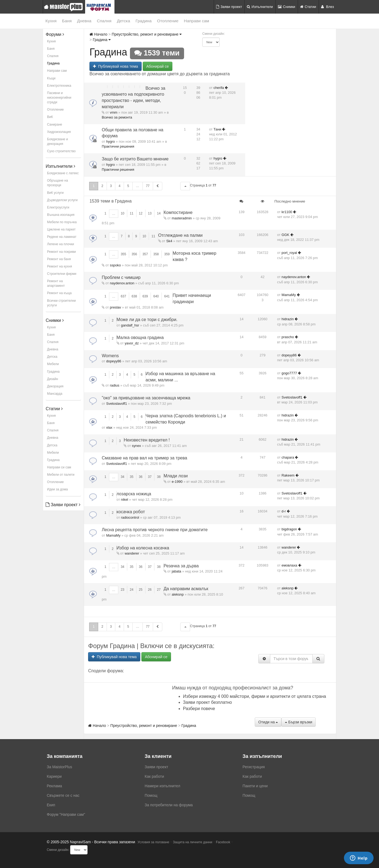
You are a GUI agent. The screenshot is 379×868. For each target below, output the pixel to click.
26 (150, 590)
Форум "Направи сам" (66, 814)
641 (167, 296)
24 (131, 590)
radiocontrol (130, 517)
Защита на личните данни (193, 842)
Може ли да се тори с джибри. (147, 320)
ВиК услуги (55, 193)
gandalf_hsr (130, 325)
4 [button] (119, 186)
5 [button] (128, 186)
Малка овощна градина (140, 337)
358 (156, 254)
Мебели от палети (61, 475)
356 (134, 254)
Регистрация (254, 767)
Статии (308, 7)
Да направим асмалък (186, 589)
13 (150, 213)
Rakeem (288, 475)
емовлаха (290, 565)
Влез (327, 7)
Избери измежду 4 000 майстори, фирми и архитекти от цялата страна (254, 696)
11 (131, 213)
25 (141, 590)
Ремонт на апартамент (56, 283)
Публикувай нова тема (115, 66)
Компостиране (178, 212)
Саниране (55, 125)
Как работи (154, 776)
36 (141, 477)
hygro (110, 141)
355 (123, 254)
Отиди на (268, 722)
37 (150, 477)
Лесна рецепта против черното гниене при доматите (155, 530)
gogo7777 (289, 373)
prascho (288, 337)
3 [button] (111, 186)
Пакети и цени (255, 786)
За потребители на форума (169, 805)
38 (159, 477)
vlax (109, 427)
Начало (98, 34)
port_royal (289, 253)
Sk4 (169, 241)
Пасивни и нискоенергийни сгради (59, 98)
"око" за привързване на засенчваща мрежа (146, 398)
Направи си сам (59, 467)
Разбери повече (199, 709)
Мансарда (55, 394)
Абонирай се (158, 66)
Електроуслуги (58, 207)
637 (123, 296)
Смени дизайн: (214, 34)
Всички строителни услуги (61, 303)
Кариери (54, 776)
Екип (51, 805)
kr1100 (287, 212)
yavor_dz (132, 343)
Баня (67, 21)
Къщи (51, 78)
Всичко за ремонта (117, 117)
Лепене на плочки (60, 244)
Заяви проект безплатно (207, 702)
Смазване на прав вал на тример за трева (144, 458)
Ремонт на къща (59, 293)
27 (159, 590)
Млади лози (176, 476)
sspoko (115, 265)
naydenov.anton (122, 283)
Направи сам (196, 21)
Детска (124, 21)
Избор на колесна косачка (143, 548)
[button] (185, 186)
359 (167, 254)
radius (115, 385)
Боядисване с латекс (63, 173)
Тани (217, 129)
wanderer (132, 553)
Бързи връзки (299, 722)
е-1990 (177, 482)
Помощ (151, 795)
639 (145, 296)
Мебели (53, 364)
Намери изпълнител (162, 786)
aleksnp (178, 594)
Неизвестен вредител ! (147, 440)
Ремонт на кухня (60, 266)
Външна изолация (61, 215)
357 (145, 254)
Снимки (287, 7)
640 (156, 296)
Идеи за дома (57, 489)
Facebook (223, 842)
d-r (284, 511)
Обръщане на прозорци (58, 183)
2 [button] (102, 186)
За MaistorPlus (59, 767)
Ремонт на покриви (61, 252)
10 (122, 213)
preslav (115, 307)
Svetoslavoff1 (117, 404)
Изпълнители (260, 7)
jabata (176, 571)
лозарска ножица (134, 494)
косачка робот (131, 512)
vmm (114, 112)
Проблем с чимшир (121, 277)
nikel (125, 500)
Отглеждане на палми (180, 235)
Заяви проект (229, 7)
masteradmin (182, 218)
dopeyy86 (114, 361)
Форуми (55, 34)
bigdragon (289, 529)
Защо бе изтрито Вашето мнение (135, 159)
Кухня (51, 21)
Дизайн (52, 379)
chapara (288, 457)
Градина (143, 21)
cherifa (219, 88)
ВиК (50, 117)
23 (122, 590)
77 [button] (148, 186)
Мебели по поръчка (62, 222)
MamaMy (289, 295)
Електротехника (59, 86)
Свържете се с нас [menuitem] (63, 795)
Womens (110, 356)
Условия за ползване (153, 842)
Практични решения (118, 146)
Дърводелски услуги (62, 200)
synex (136, 446)
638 (134, 296)
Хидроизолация (59, 132)
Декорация (55, 386)
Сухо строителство (61, 151)
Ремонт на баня (59, 259)
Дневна (84, 21)
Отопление (168, 21)
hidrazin (288, 319)
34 (122, 477)
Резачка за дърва (181, 566)
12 (141, 213)
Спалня (104, 21)
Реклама (54, 786)
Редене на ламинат (62, 237)
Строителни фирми (62, 274)
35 (131, 477)
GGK (285, 235)
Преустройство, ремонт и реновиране (147, 34)
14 (159, 213)
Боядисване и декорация (58, 141)
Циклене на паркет (61, 229)
